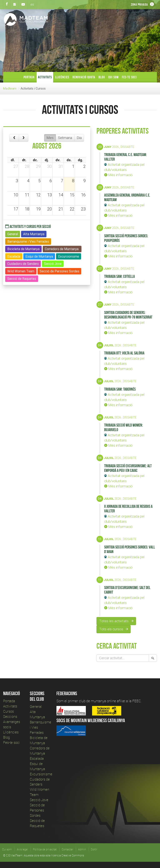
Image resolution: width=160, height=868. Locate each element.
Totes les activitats (116, 621)
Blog (102, 77)
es (32, 4)
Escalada (37, 758)
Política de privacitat (45, 849)
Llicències (62, 77)
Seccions (10, 716)
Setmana (65, 138)
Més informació (118, 175)
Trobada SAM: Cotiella (119, 276)
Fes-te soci (129, 77)
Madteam (10, 88)
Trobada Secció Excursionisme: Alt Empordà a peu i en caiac (128, 468)
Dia (79, 138)
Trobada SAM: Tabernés (120, 389)
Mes (50, 138)
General (36, 706)
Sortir (94, 849)
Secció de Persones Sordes (37, 810)
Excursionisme (41, 774)
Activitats (45, 77)
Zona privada (139, 4)
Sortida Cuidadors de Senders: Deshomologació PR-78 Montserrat (128, 315)
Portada (29, 77)
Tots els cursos (114, 629)
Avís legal (22, 849)
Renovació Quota (84, 77)
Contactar (67, 849)
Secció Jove (39, 800)
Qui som (113, 77)
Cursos (8, 711)
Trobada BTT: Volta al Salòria (124, 353)
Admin (82, 849)
